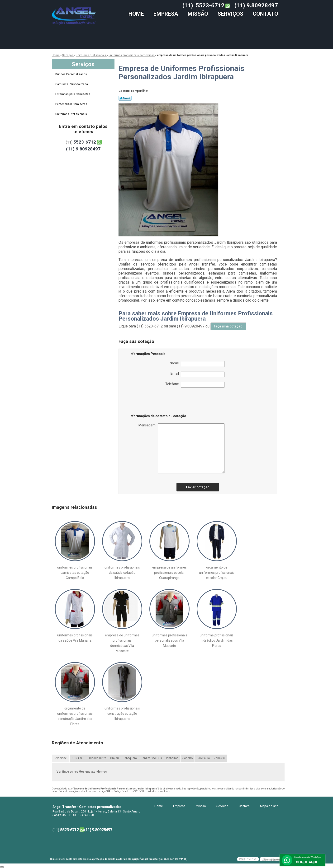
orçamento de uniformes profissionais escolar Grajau (217, 573)
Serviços (230, 14)
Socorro (188, 758)
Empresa (166, 14)
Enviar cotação (198, 487)
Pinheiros (172, 758)
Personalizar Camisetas (72, 104)
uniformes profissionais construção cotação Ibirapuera (122, 714)
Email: (197, 374)
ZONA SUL (78, 758)
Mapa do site (269, 806)
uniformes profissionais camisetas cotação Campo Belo (75, 573)
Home (136, 14)
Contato (265, 14)
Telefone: (195, 385)
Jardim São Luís (151, 758)
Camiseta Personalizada (72, 84)
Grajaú (114, 758)
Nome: (197, 364)
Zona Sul (220, 758)
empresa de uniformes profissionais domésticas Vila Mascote (122, 643)
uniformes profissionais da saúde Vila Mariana (75, 638)
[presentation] (160, 402)
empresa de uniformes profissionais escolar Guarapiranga (169, 573)
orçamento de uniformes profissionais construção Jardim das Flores (75, 716)
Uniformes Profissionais (71, 114)
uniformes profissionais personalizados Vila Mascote (169, 640)
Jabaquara (130, 758)
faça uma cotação (228, 326)
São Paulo (203, 758)
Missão (198, 14)
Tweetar (125, 98)
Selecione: (61, 758)
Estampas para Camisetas (73, 94)
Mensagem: (181, 448)
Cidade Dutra (98, 758)
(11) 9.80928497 (256, 5)
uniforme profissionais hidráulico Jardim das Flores (217, 640)
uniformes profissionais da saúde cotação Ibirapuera (122, 573)
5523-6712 (210, 5)
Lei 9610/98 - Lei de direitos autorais (151, 791)
